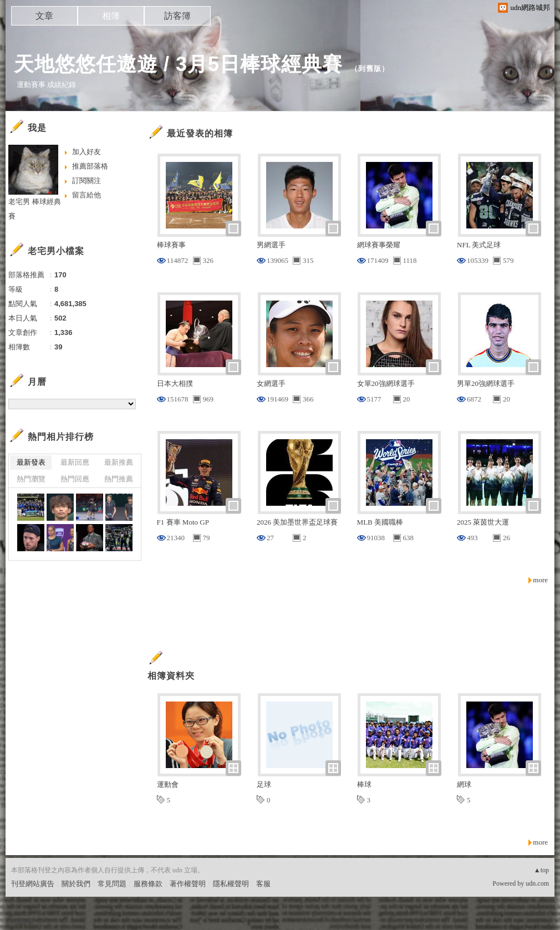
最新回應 (75, 462)
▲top (541, 870)
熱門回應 (75, 479)
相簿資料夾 (171, 676)
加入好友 (86, 152)
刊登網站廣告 (33, 884)
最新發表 (31, 462)
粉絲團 (22, 921)
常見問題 (112, 884)
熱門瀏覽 (31, 479)
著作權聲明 (188, 884)
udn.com (537, 883)
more (540, 580)
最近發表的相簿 (200, 133)
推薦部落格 (90, 166)
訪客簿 (177, 16)
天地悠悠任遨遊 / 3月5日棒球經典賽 (178, 64)
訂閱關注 (86, 181)
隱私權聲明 (231, 884)
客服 (263, 884)
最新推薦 (119, 462)
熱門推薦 (119, 479)
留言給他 (86, 195)
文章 (44, 16)
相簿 (111, 16)
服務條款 (148, 884)
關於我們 (76, 884)
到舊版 (370, 68)
